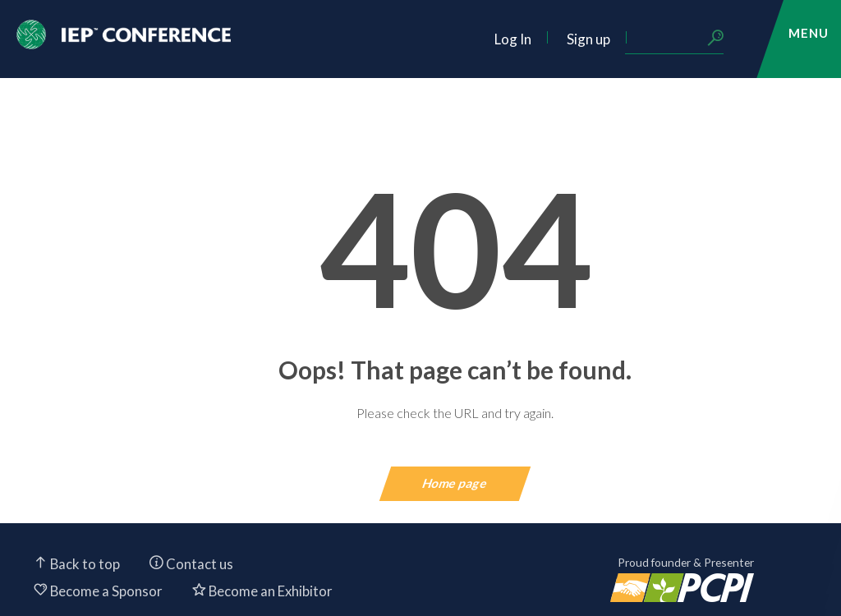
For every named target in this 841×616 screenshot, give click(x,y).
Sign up (588, 39)
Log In (513, 39)
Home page (455, 483)
